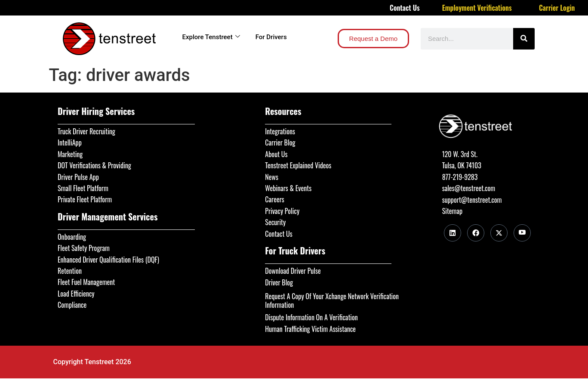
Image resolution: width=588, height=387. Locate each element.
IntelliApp (70, 142)
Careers (274, 199)
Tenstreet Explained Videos (298, 165)
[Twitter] (499, 233)
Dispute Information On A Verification (311, 317)
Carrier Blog (280, 142)
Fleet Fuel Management (86, 282)
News (272, 177)
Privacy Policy (282, 211)
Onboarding (72, 237)
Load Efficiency (76, 294)
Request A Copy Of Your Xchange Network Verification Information (332, 300)
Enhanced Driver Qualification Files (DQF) (108, 260)
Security (275, 222)
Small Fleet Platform (83, 188)
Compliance (72, 305)
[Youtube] (522, 233)
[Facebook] (476, 233)
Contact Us (405, 8)
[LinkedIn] (453, 233)
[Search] (524, 39)
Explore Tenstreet (211, 37)
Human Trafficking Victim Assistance (310, 329)
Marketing (70, 154)
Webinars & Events (288, 188)
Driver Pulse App (78, 177)
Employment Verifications (477, 8)
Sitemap (452, 211)
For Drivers (271, 37)
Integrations (280, 131)
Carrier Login (557, 8)
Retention (70, 271)
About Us (276, 154)
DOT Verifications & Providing (94, 165)
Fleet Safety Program (84, 248)
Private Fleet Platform (85, 199)
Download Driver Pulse (293, 271)
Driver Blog (279, 282)
